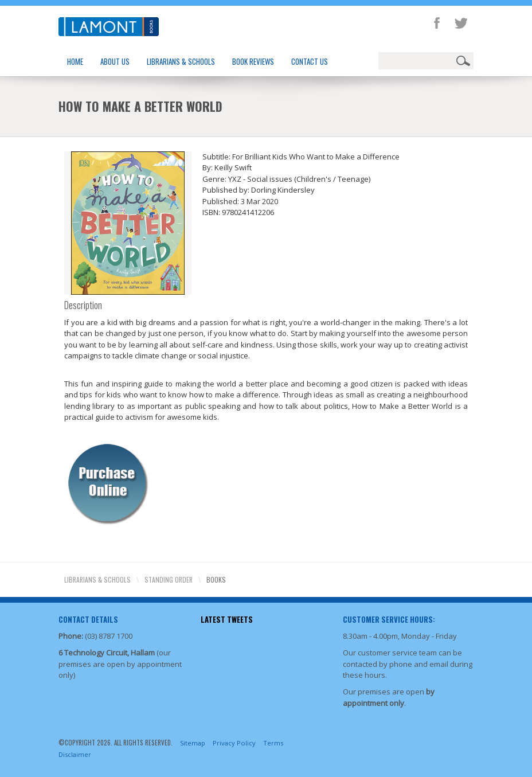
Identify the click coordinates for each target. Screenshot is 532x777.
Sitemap (193, 743)
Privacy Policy (234, 743)
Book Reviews (253, 61)
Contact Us (310, 61)
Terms (273, 743)
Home (75, 61)
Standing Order (169, 579)
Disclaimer (75, 754)
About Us (115, 61)
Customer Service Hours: (389, 619)
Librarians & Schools (181, 61)
